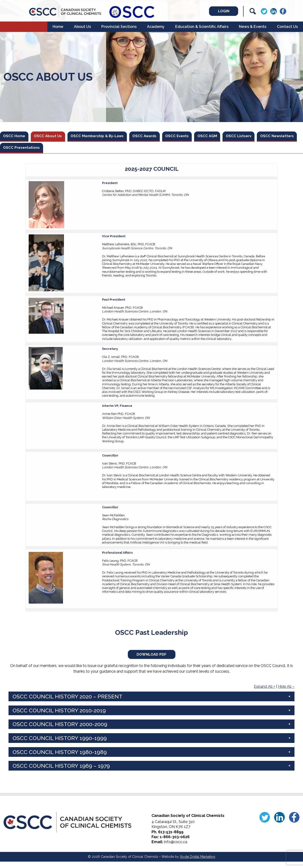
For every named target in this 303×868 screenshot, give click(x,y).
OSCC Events (195, 137)
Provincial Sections (119, 27)
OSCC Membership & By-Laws (107, 137)
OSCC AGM (229, 137)
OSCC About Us (53, 137)
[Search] (253, 11)
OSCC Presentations (70, 150)
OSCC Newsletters (22, 150)
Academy (156, 27)
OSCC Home (16, 137)
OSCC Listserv (263, 137)
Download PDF (152, 660)
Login (218, 11)
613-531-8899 (171, 838)
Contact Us (287, 27)
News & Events (253, 27)
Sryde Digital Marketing (198, 863)
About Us (82, 27)
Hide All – (286, 693)
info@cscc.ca (176, 848)
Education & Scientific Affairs (202, 27)
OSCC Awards (159, 137)
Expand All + (264, 693)
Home (58, 27)
